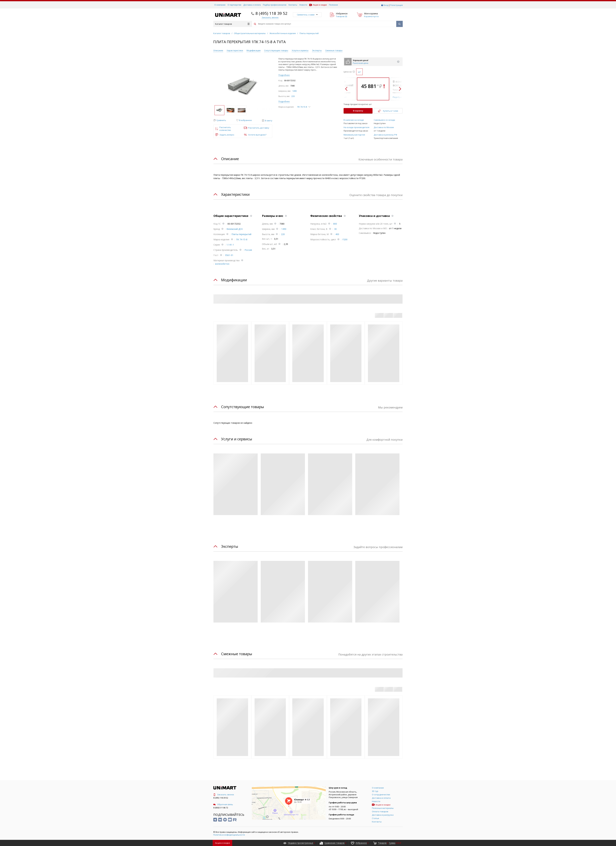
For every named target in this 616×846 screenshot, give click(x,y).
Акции (222, 843)
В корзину (358, 111)
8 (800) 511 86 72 (221, 808)
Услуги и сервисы (300, 50)
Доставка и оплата (252, 5)
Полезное (333, 5)
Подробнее (284, 75)
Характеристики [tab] (235, 194)
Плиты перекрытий (241, 234)
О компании (220, 5)
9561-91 (229, 255)
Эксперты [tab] (230, 546)
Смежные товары (334, 50)
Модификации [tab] (234, 280)
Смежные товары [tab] (237, 654)
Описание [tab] (230, 159)
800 (335, 224)
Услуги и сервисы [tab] (237, 439)
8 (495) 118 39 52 (272, 13)
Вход (386, 5)
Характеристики (235, 50)
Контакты (293, 5)
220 (293, 96)
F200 (345, 239)
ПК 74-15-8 (242, 239)
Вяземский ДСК (235, 229)
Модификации (254, 50)
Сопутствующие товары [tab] (243, 407)
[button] (220, 120)
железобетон (222, 264)
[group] (243, 87)
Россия (248, 250)
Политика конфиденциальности (229, 835)
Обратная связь (223, 804)
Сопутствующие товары (276, 50)
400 (337, 234)
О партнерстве (234, 5)
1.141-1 (230, 245)
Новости (303, 5)
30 (335, 229)
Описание (218, 50)
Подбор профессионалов (275, 5)
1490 (294, 91)
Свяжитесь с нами (307, 15)
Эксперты (317, 50)
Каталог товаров (232, 24)
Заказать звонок (224, 795)
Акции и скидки (318, 5)
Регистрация (396, 5)
